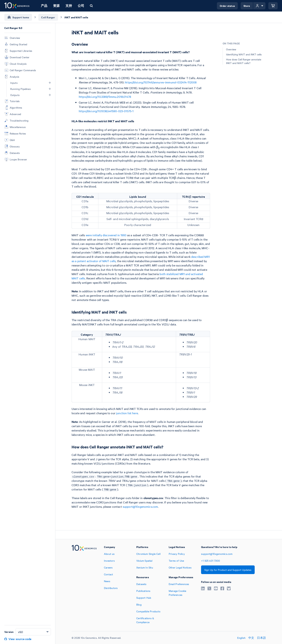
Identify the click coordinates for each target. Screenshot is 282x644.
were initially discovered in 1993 (106, 235)
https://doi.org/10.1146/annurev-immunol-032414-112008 (161, 82)
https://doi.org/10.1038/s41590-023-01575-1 (106, 111)
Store (247, 6)
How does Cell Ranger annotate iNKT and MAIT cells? (244, 61)
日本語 (261, 638)
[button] (50, 83)
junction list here (127, 413)
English (241, 638)
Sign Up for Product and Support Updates (228, 570)
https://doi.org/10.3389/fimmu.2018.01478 (105, 97)
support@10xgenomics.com (140, 506)
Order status (227, 6)
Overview (231, 49)
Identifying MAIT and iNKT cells (244, 54)
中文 (251, 638)
